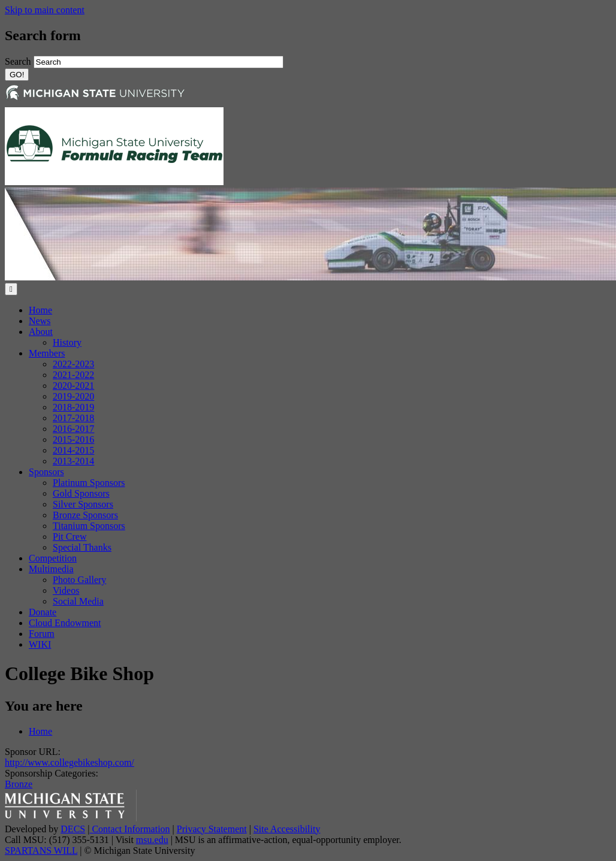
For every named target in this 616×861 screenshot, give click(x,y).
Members (47, 353)
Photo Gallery (79, 580)
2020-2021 (73, 386)
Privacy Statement (212, 829)
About (41, 332)
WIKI (40, 644)
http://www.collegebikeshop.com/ (70, 762)
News (40, 321)
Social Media (78, 601)
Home (40, 310)
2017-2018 (73, 418)
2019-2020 (73, 396)
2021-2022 (73, 375)
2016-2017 (73, 429)
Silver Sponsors (83, 504)
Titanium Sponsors (89, 526)
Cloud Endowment (65, 623)
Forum (42, 634)
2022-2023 (73, 364)
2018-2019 (73, 407)
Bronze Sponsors (85, 515)
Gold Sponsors (81, 493)
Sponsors (46, 472)
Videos (66, 590)
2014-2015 (73, 450)
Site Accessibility (287, 829)
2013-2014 (73, 461)
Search (19, 61)
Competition (53, 558)
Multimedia (51, 569)
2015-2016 (73, 439)
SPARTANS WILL (41, 851)
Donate (43, 612)
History (67, 342)
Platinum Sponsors (89, 483)
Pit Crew (70, 537)
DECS (73, 829)
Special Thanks (82, 547)
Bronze (19, 784)
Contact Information (129, 829)
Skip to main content (45, 10)
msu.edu (152, 840)
